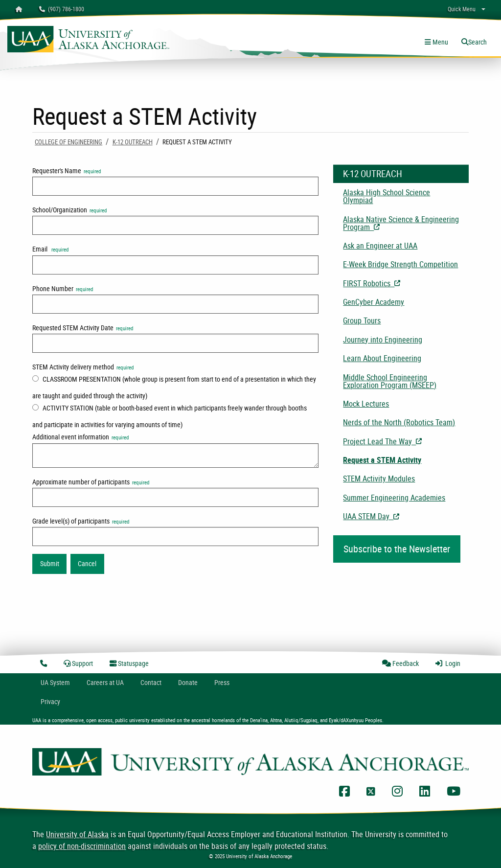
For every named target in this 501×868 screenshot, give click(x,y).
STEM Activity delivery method (83, 367)
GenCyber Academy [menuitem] (374, 302)
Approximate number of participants (91, 482)
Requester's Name (67, 171)
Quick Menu (462, 9)
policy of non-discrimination (82, 846)
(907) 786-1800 (62, 9)
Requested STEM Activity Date (83, 328)
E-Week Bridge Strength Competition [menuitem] (400, 264)
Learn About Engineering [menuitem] (382, 358)
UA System (55, 682)
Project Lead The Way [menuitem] (406, 441)
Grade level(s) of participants (81, 521)
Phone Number (63, 288)
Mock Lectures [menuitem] (366, 404)
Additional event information (80, 437)
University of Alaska (77, 834)
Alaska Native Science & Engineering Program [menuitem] (405, 223)
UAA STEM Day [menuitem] (406, 516)
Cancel (87, 563)
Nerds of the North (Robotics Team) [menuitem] (399, 422)
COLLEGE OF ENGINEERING (68, 142)
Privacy (50, 701)
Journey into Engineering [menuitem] (383, 340)
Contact (151, 682)
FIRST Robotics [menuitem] (406, 283)
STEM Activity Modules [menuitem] (379, 479)
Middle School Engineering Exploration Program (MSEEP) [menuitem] (390, 381)
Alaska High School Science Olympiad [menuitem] (387, 196)
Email (50, 249)
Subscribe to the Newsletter (397, 549)
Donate (188, 682)
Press (222, 682)
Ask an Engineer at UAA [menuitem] (380, 246)
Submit (50, 563)
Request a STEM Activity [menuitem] (382, 460)
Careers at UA (105, 682)
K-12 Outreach (133, 142)
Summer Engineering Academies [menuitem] (394, 498)
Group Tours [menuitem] (362, 320)
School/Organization (69, 210)
